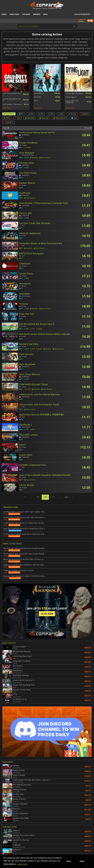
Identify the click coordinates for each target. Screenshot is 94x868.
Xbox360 (44, 118)
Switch (85, 114)
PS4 (41, 114)
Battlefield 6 (39, 93)
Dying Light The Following (72, 102)
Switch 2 (8, 122)
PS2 (61, 114)
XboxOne (30, 118)
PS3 (51, 114)
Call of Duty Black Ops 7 (12, 94)
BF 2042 (37, 97)
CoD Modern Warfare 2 (12, 104)
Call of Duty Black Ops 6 (12, 100)
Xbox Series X (60, 118)
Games (4, 14)
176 (45, 497)
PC (21, 114)
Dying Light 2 (71, 97)
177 (53, 497)
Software (26, 14)
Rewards (37, 14)
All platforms (9, 114)
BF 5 (36, 101)
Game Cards (14, 14)
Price (88, 128)
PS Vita (72, 114)
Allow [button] (82, 861)
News (45, 14)
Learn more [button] (22, 864)
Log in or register (82, 14)
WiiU (7, 118)
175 (38, 497)
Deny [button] (69, 861)
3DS (17, 118)
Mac (74, 118)
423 (66, 497)
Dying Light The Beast (74, 93)
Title (6, 128)
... (31, 497)
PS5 (31, 114)
